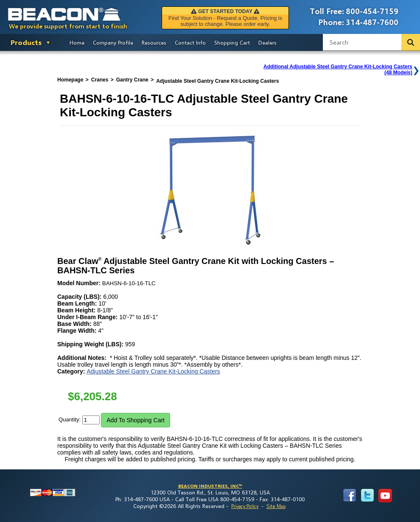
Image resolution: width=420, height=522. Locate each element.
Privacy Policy (245, 506)
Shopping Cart (232, 42)
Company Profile (113, 42)
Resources (154, 42)
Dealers (267, 42)
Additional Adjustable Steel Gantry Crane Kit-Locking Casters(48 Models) (338, 70)
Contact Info (190, 42)
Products (26, 42)
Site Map (276, 506)
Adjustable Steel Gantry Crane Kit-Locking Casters (153, 371)
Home (77, 42)
